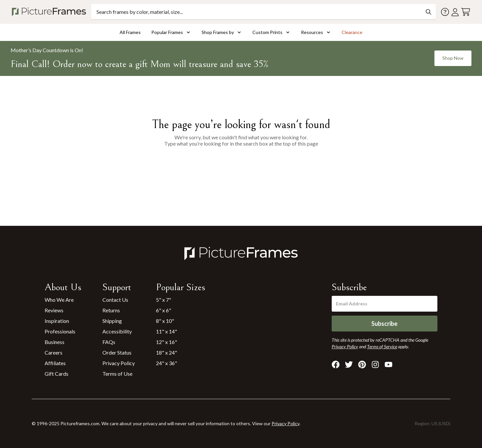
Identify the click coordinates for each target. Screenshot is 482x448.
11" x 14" (167, 331)
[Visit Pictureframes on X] (349, 364)
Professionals (60, 331)
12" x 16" (167, 342)
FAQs (109, 342)
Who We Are (59, 300)
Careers (54, 352)
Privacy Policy (119, 363)
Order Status (117, 352)
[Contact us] (445, 12)
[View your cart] (466, 12)
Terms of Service (382, 346)
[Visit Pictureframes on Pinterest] (362, 364)
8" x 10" (165, 321)
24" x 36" (167, 363)
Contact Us (115, 300)
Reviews (54, 310)
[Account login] (455, 12)
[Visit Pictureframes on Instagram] (375, 364)
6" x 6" (164, 310)
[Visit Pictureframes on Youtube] (389, 364)
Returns (111, 310)
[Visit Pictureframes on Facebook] (336, 364)
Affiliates (55, 363)
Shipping (112, 321)
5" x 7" (164, 300)
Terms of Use (117, 374)
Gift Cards (56, 374)
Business (55, 342)
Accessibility (117, 331)
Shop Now (453, 58)
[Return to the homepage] (50, 12)
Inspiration (57, 321)
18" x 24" (167, 352)
